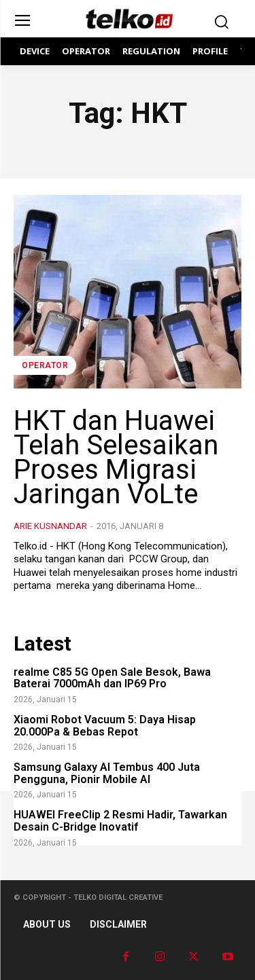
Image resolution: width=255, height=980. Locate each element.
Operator (45, 365)
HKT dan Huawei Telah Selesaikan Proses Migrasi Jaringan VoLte (116, 457)
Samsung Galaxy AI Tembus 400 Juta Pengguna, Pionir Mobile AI (107, 773)
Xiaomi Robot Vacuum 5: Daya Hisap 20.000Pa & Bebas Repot (105, 726)
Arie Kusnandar (50, 526)
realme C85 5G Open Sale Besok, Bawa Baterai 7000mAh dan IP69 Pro (112, 678)
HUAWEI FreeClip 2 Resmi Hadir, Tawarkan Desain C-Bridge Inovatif (120, 821)
